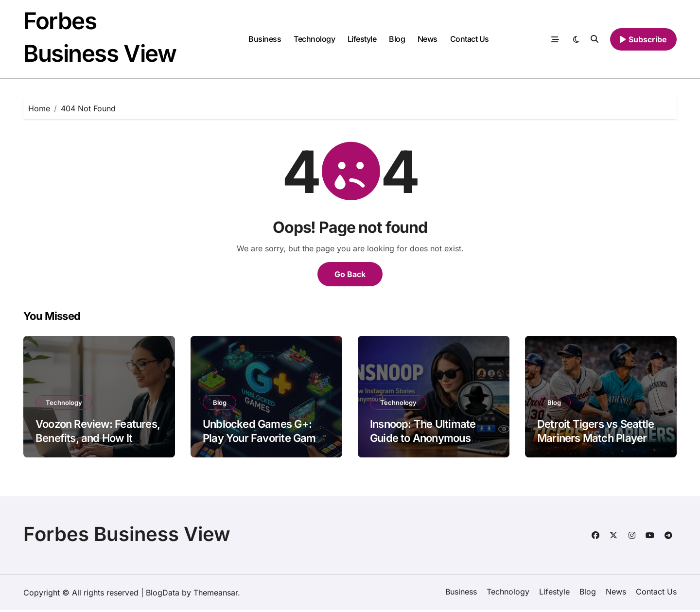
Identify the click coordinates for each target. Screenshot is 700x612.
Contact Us (470, 40)
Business (265, 40)
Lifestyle (362, 40)
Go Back (350, 276)
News (428, 40)
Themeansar (216, 595)
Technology (314, 40)
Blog (397, 40)
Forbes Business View (127, 536)
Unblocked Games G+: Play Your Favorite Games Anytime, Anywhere (265, 440)
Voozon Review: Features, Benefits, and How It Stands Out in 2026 (98, 440)
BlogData (163, 595)
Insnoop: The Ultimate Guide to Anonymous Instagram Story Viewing (429, 440)
